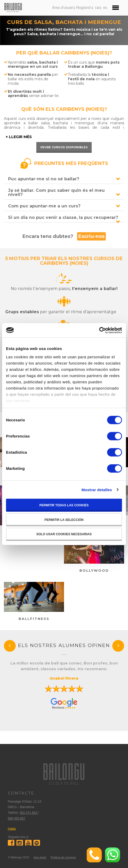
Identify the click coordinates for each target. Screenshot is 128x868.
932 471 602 (29, 813)
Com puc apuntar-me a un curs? (44, 206)
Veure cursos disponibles (64, 147)
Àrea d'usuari (63, 8)
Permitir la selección (64, 520)
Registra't (84, 8)
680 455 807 (17, 818)
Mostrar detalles (97, 490)
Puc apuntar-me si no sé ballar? (44, 179)
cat (97, 8)
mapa (12, 829)
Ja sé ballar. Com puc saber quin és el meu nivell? (56, 192)
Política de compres (63, 857)
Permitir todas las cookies (64, 505)
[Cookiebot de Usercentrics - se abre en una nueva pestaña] (99, 330)
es (105, 8)
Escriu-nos (91, 236)
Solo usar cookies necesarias (64, 534)
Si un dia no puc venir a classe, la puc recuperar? (63, 217)
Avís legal (40, 857)
